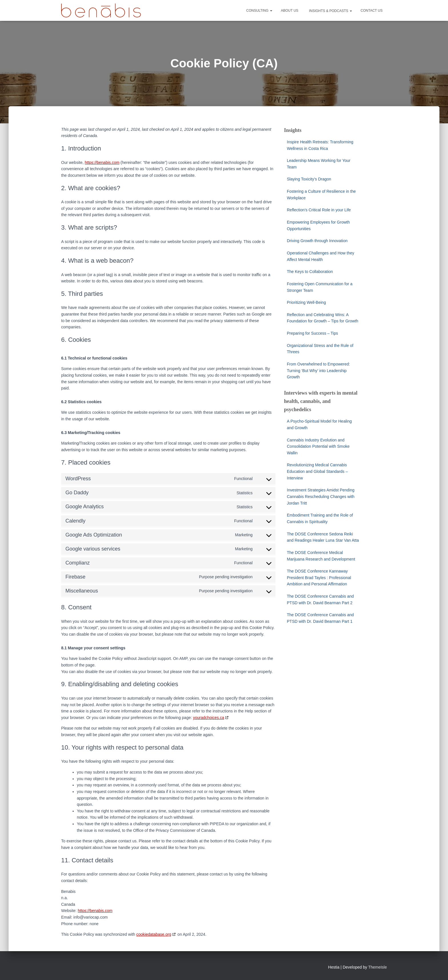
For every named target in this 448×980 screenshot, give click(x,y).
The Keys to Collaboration (310, 272)
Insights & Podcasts (330, 11)
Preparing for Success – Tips (312, 333)
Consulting (259, 11)
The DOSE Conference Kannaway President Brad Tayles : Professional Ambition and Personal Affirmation (319, 578)
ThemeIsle (378, 967)
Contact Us (372, 11)
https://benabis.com (102, 162)
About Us (290, 11)
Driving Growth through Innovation (317, 241)
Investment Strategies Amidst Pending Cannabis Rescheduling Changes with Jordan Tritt (321, 496)
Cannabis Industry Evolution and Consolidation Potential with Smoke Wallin (318, 446)
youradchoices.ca (208, 718)
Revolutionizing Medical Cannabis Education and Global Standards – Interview (317, 471)
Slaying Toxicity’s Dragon (310, 179)
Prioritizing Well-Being (306, 302)
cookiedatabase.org (154, 934)
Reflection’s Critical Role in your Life (319, 210)
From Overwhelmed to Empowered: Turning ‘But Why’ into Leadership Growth (318, 370)
